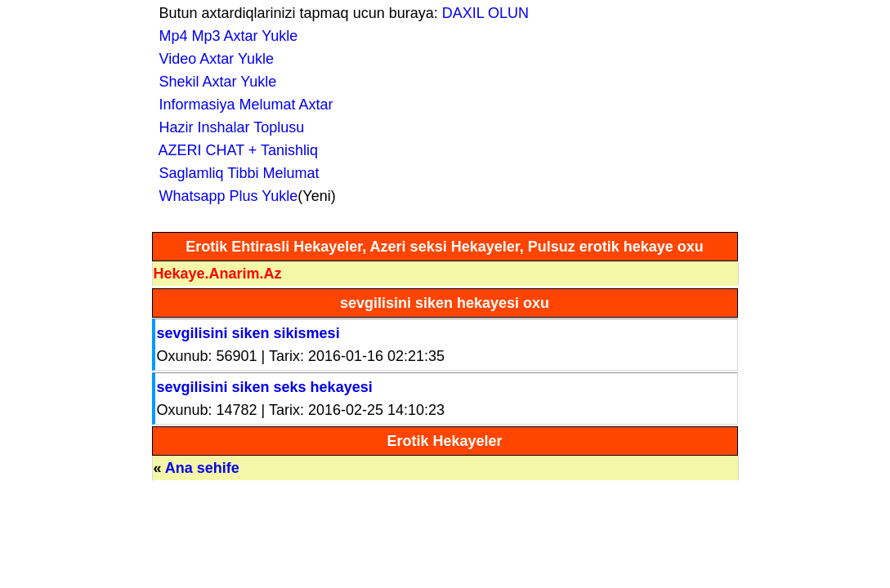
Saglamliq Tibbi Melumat (235, 173)
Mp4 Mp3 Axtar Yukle (225, 36)
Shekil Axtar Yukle (214, 82)
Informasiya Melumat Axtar (242, 105)
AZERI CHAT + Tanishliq (235, 150)
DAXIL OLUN (485, 13)
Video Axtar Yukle (212, 59)
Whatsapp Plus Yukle (225, 196)
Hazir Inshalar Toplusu (228, 127)
